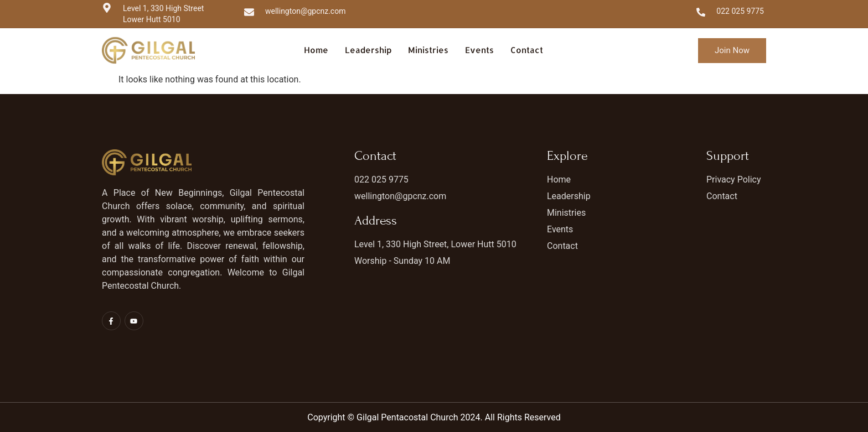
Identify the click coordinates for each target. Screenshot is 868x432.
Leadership (368, 50)
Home (316, 50)
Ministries (428, 50)
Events (479, 50)
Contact (527, 50)
